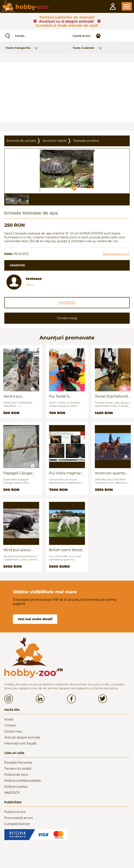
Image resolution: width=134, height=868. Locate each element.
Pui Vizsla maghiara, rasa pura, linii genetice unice (66, 473)
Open (127, 6)
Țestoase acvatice (86, 141)
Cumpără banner (17, 824)
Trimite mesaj (67, 318)
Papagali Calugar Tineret (18, 473)
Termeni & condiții (18, 769)
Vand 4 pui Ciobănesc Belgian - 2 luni (20, 396)
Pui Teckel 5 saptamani (59, 396)
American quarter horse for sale (110, 473)
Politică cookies (16, 787)
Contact (10, 725)
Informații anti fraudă (20, 743)
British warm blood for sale (65, 550)
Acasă (9, 719)
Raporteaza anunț (116, 254)
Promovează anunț (19, 818)
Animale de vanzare (21, 141)
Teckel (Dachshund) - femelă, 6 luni (112, 396)
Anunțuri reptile (55, 141)
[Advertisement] (67, 93)
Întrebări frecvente (18, 763)
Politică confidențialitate (23, 781)
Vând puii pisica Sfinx (17, 550)
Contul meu (13, 731)
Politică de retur (16, 775)
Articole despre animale (22, 737)
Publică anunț (15, 812)
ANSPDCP (12, 793)
